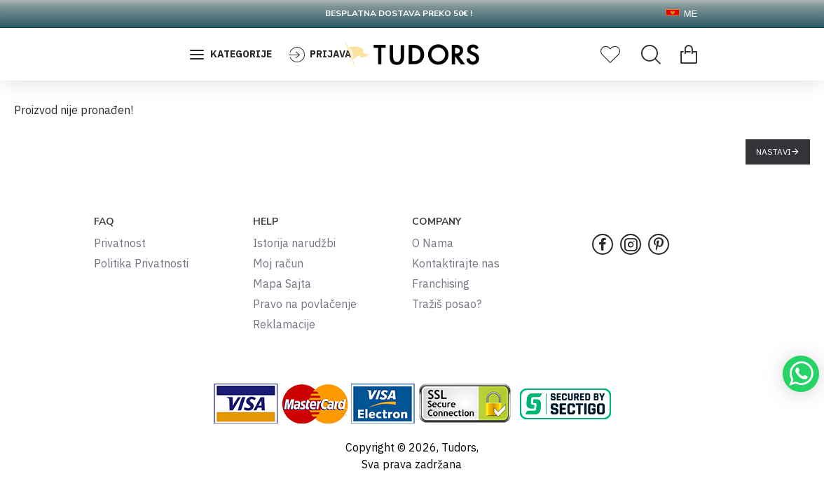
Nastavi (774, 152)
